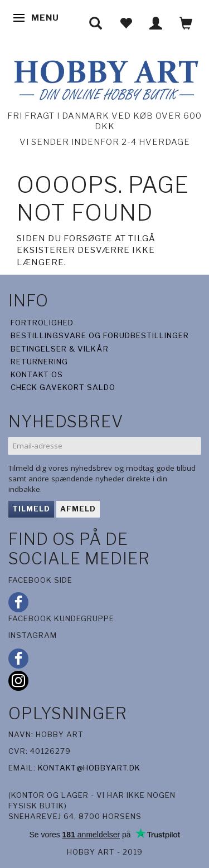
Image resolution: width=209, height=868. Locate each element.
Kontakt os (37, 374)
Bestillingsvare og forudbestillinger (100, 335)
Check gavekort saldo (63, 387)
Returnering (39, 362)
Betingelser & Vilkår (60, 349)
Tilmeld (31, 509)
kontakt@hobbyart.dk (89, 768)
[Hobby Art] (104, 78)
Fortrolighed (42, 323)
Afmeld (78, 509)
